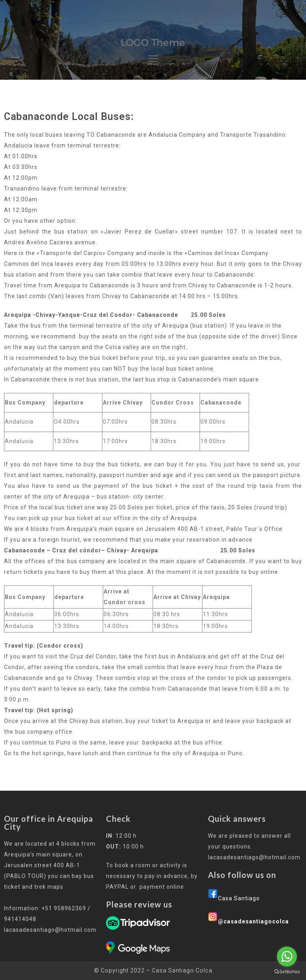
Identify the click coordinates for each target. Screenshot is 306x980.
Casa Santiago (239, 898)
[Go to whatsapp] (287, 956)
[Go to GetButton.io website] (287, 972)
